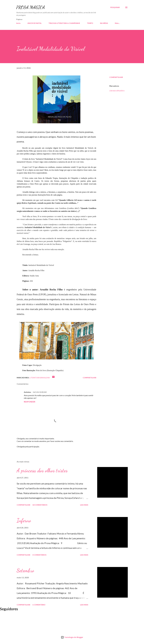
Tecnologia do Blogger (72, 637)
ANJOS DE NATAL (35, 23)
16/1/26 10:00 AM (40, 392)
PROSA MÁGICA (31, 7)
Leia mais (84, 505)
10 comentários (40, 505)
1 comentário (39, 605)
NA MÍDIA (104, 23)
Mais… (117, 23)
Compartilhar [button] (116, 77)
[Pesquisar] (115, 7)
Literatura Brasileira (117, 91)
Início (18, 23)
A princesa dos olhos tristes (42, 470)
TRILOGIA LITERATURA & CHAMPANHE (64, 23)
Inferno (24, 520)
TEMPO (90, 23)
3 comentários (39, 555)
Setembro (25, 570)
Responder (30, 402)
